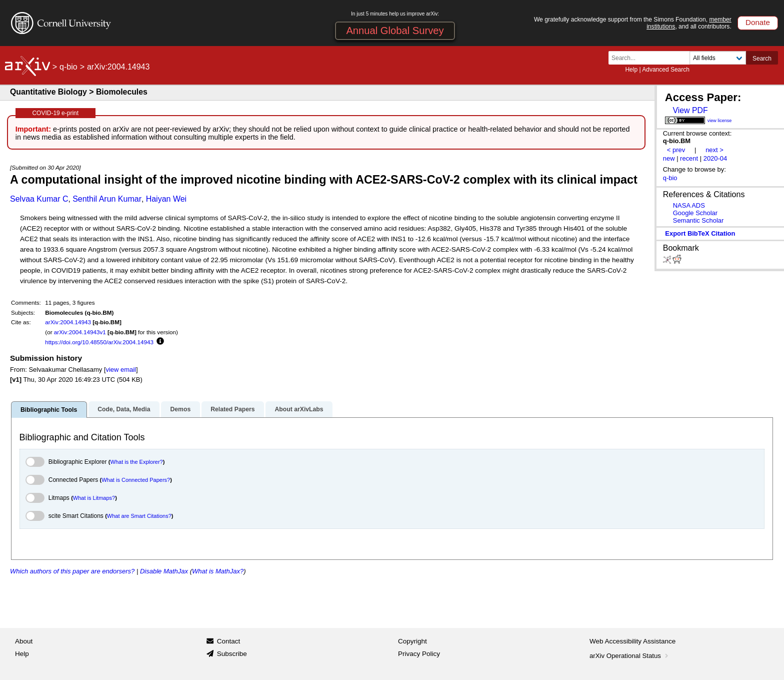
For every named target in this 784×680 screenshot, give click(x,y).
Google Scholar (695, 213)
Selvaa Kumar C (39, 199)
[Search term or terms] (652, 58)
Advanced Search (666, 70)
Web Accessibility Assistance (632, 641)
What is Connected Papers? (136, 480)
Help (631, 70)
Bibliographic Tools (49, 410)
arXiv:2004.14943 (68, 322)
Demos (180, 409)
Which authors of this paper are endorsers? (72, 571)
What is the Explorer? (137, 462)
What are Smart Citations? (139, 516)
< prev (676, 150)
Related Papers (232, 409)
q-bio (68, 67)
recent (689, 158)
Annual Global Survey (395, 31)
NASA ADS (689, 205)
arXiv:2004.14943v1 (80, 332)
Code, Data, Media (124, 409)
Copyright (412, 641)
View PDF (690, 110)
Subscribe (232, 654)
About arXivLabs (299, 409)
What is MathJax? (218, 571)
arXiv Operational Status (630, 656)
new (669, 158)
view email (120, 370)
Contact (229, 641)
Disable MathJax (164, 571)
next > (714, 150)
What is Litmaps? (94, 498)
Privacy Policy (419, 654)
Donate (758, 22)
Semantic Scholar (698, 220)
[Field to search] (718, 58)
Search (762, 59)
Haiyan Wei (166, 199)
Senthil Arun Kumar (107, 199)
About (24, 641)
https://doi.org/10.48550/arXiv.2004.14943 (99, 342)
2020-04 (715, 158)
